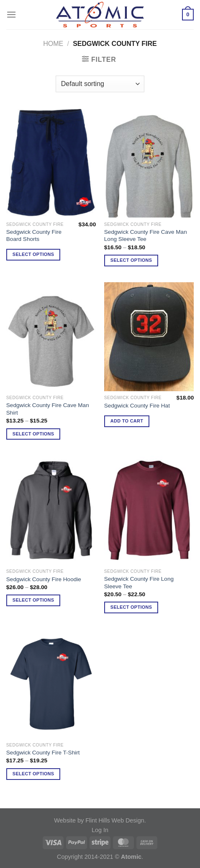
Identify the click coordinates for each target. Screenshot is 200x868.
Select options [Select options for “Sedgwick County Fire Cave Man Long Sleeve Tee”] (131, 260)
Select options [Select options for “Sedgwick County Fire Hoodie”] (33, 600)
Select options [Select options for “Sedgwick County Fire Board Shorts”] (33, 254)
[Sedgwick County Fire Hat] (149, 337)
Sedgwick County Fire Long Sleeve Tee (139, 583)
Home (53, 44)
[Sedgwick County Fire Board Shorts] (51, 163)
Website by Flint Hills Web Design (99, 820)
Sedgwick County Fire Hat (137, 406)
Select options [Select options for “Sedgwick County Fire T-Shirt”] (33, 774)
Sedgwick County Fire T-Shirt (43, 753)
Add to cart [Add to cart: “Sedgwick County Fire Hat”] (127, 421)
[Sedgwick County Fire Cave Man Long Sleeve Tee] (149, 163)
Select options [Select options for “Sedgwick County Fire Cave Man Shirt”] (33, 434)
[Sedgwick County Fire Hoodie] (51, 510)
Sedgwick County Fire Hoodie (44, 579)
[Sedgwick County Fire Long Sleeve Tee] (149, 510)
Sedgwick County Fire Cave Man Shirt (48, 409)
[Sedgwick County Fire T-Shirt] (51, 684)
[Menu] (11, 14)
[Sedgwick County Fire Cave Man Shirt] (51, 337)
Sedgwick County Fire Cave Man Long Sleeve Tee (146, 236)
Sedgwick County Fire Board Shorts (34, 236)
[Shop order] (100, 84)
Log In (100, 830)
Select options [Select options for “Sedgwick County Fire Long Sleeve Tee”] (131, 607)
